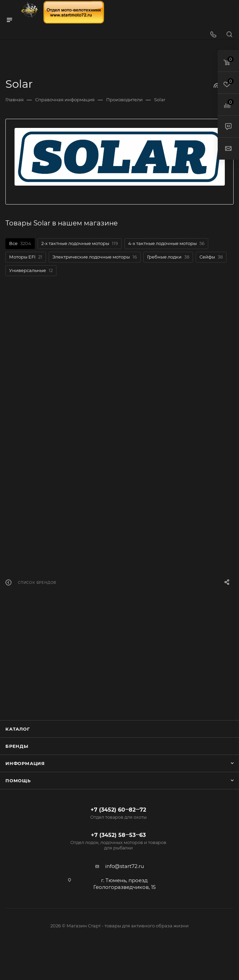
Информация (25, 763)
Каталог (18, 729)
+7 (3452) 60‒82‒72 (118, 813)
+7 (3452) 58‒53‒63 (118, 841)
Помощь (18, 781)
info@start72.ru (125, 866)
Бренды (17, 746)
